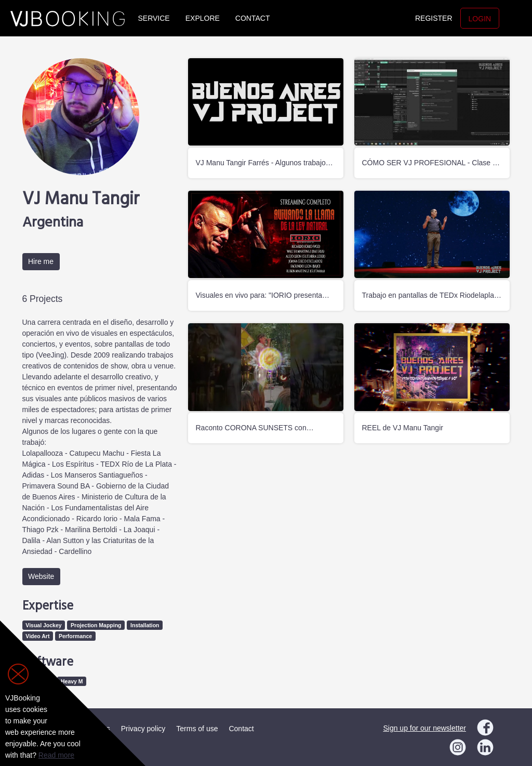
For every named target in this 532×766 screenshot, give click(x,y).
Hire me (41, 261)
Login (480, 19)
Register (434, 18)
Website (41, 576)
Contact (253, 18)
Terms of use (197, 729)
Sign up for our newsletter (424, 728)
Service (154, 18)
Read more (56, 755)
